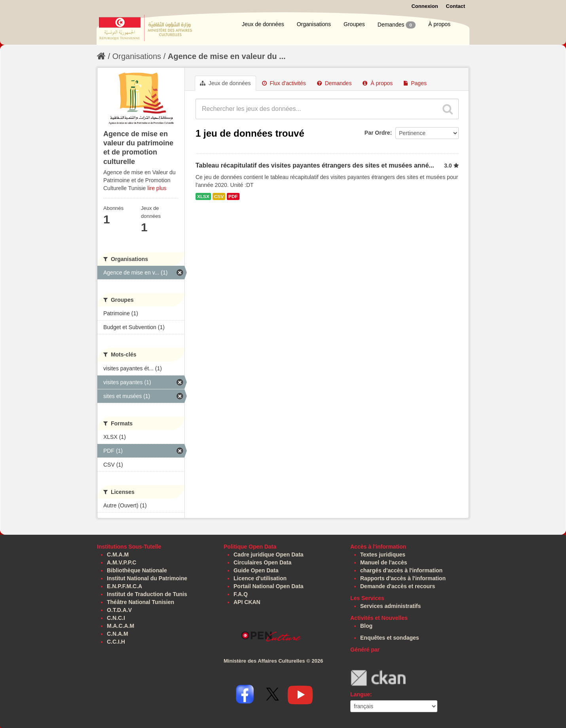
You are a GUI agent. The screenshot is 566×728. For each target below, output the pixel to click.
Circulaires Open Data (262, 562)
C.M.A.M (118, 555)
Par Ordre (377, 133)
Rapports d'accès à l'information (403, 578)
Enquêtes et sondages (390, 638)
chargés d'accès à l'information (401, 570)
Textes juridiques (383, 555)
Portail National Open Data (269, 586)
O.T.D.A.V (119, 610)
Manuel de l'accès (384, 562)
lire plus (157, 188)
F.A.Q (241, 594)
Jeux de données (263, 24)
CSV (219, 196)
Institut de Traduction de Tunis (147, 594)
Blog (366, 626)
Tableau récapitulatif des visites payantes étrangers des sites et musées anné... (315, 165)
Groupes (354, 24)
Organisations (314, 24)
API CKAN (247, 602)
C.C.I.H (116, 642)
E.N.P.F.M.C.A (124, 586)
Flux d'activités (284, 83)
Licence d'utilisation (260, 578)
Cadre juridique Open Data (269, 555)
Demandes (397, 25)
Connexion (424, 6)
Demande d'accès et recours (398, 586)
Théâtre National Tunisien (141, 602)
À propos (439, 24)
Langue (360, 694)
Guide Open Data (256, 570)
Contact (456, 6)
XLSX (203, 196)
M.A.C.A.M (121, 626)
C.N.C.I (116, 618)
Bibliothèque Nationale (137, 570)
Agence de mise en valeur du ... (227, 56)
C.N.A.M (118, 634)
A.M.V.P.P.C (122, 562)
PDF (233, 196)
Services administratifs (390, 606)
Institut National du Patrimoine (147, 578)
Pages (415, 83)
